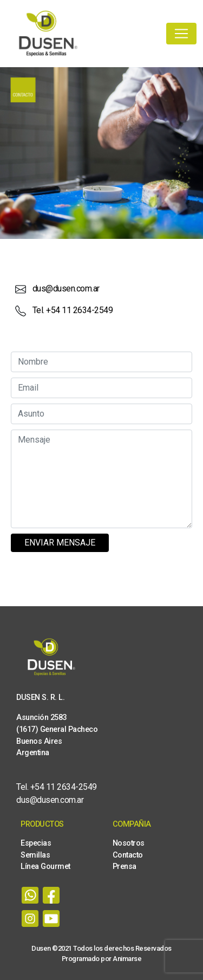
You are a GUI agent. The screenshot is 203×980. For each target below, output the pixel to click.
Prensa (125, 867)
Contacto (128, 855)
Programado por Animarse (102, 959)
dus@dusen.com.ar (66, 288)
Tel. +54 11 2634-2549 (73, 310)
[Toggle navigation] (181, 34)
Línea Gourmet (45, 867)
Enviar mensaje (60, 543)
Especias (36, 843)
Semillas (35, 855)
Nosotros (129, 843)
